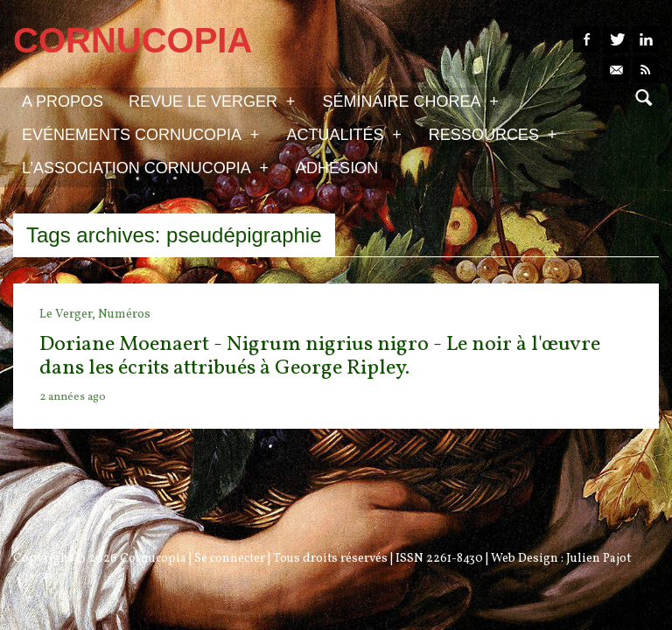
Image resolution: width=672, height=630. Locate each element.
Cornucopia (153, 559)
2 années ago (73, 397)
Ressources (493, 134)
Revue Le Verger (212, 101)
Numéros (124, 315)
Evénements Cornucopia (140, 134)
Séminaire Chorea (410, 101)
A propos (63, 101)
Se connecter (230, 559)
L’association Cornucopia (145, 167)
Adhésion (337, 168)
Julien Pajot (598, 559)
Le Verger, (69, 315)
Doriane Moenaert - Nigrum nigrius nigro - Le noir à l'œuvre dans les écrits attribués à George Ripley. (320, 356)
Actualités (343, 134)
